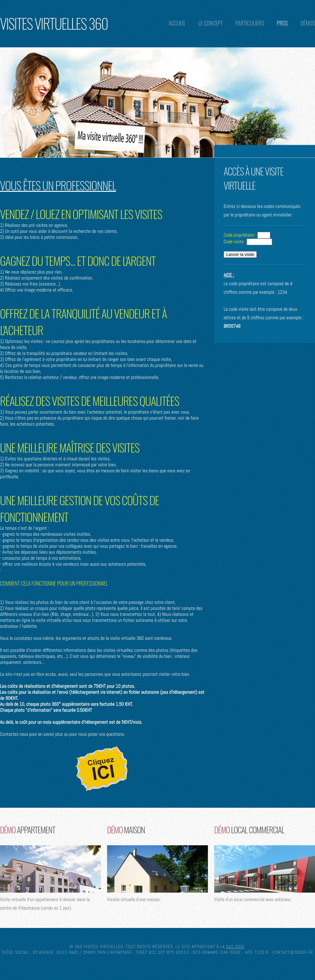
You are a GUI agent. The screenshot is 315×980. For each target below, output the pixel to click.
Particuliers (250, 23)
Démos (308, 23)
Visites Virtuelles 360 (54, 23)
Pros (283, 23)
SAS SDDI (235, 947)
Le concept (211, 23)
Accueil (177, 23)
